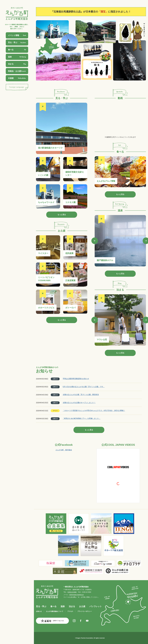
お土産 (82, 606)
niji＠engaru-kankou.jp (76, 595)
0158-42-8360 (72, 592)
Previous (95, 241)
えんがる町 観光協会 (64, 450)
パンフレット (96, 606)
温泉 (63, 606)
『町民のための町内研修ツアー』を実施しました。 (82, 418)
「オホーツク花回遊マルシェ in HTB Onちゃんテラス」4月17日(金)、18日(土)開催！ (94, 411)
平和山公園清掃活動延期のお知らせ (76, 379)
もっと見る (62, 215)
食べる (53, 606)
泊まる (72, 606)
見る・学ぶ (41, 606)
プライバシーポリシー (85, 611)
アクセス (70, 611)
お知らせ (39, 611)
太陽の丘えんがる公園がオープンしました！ (79, 403)
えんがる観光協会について (55, 611)
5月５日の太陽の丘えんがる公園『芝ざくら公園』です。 (84, 387)
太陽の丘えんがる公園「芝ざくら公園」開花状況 (81, 395)
